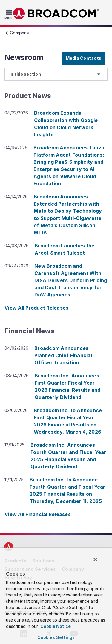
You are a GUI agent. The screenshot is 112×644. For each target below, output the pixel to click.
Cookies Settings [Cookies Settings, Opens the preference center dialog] (56, 637)
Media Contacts (84, 58)
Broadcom (56, 14)
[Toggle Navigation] (10, 14)
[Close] (95, 559)
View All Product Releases (36, 308)
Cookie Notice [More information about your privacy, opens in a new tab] (55, 626)
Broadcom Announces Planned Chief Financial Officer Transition (63, 355)
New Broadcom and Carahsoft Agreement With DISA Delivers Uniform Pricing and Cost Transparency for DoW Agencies (71, 280)
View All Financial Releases (38, 514)
